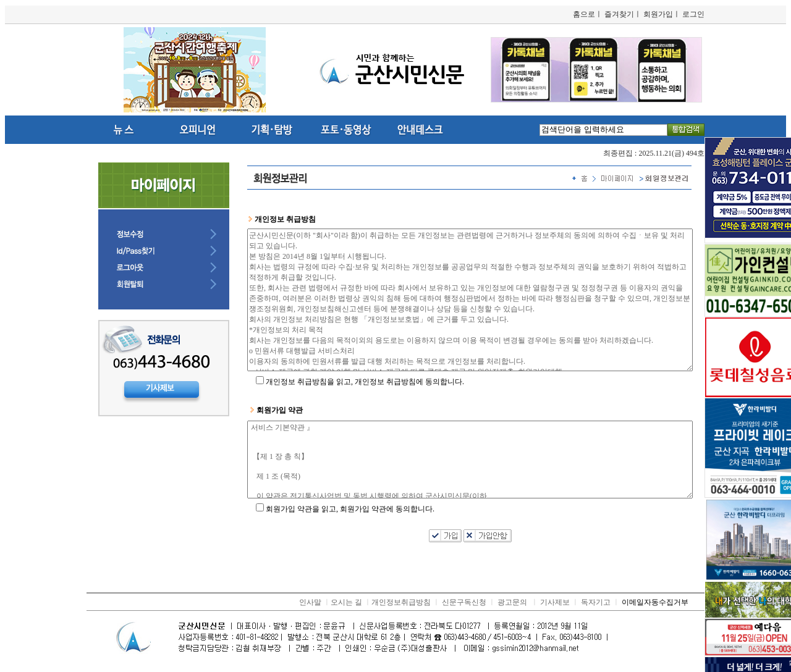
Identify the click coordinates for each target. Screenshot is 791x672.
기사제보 (555, 602)
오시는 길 (346, 602)
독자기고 (596, 602)
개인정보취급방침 (401, 602)
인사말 (310, 602)
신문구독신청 (464, 602)
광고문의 (512, 602)
